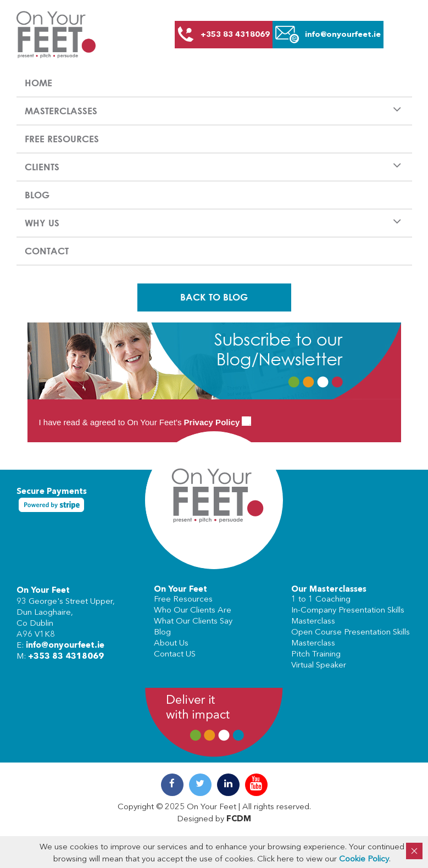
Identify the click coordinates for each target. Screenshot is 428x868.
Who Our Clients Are (193, 611)
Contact (47, 251)
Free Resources (62, 139)
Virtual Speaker (319, 666)
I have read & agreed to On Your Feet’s (145, 422)
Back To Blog (214, 297)
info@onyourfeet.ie (65, 646)
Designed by (214, 819)
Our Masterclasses (329, 590)
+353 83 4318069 (66, 657)
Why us (42, 223)
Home (38, 83)
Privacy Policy (212, 422)
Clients (42, 167)
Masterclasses (61, 111)
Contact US (175, 655)
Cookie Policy (364, 859)
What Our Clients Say (193, 622)
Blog (37, 195)
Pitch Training (316, 655)
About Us (171, 644)
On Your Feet (43, 591)
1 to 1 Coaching (321, 600)
